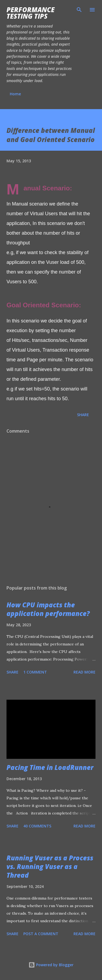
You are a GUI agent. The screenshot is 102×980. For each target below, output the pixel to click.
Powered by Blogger (51, 965)
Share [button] (83, 415)
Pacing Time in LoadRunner (50, 767)
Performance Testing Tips (31, 13)
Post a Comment (41, 934)
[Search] (79, 10)
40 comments (37, 826)
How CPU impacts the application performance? (48, 609)
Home (15, 94)
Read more (85, 672)
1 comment (35, 672)
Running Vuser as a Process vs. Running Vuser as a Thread (50, 866)
